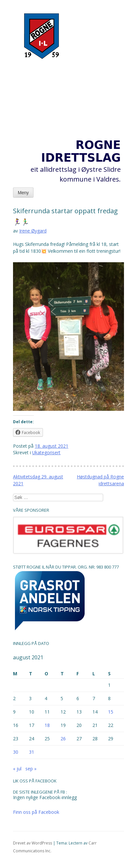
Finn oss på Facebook (36, 812)
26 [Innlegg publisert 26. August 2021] (63, 739)
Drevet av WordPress (33, 843)
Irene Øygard (33, 231)
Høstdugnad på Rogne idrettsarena (100, 480)
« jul (17, 769)
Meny (23, 193)
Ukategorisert (46, 452)
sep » (31, 769)
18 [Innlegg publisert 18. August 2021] (47, 725)
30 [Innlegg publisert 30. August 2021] (16, 752)
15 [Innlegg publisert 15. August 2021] (111, 712)
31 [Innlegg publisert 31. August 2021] (32, 752)
